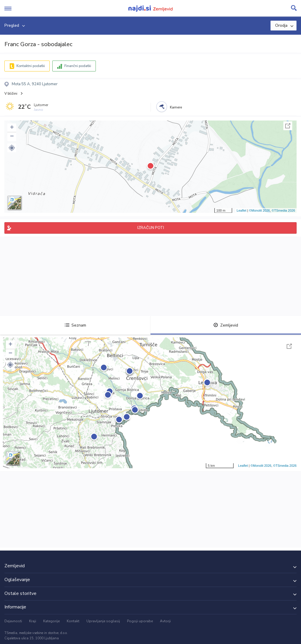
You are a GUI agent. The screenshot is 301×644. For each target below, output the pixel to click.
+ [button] (12, 128)
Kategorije (51, 621)
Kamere (176, 107)
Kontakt (73, 621)
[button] (12, 148)
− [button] (12, 137)
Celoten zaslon (288, 126)
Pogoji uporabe (140, 621)
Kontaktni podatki (31, 66)
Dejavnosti (13, 621)
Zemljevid (226, 325)
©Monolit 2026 (259, 210)
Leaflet (241, 210)
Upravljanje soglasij (103, 621)
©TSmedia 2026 (283, 210)
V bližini (11, 93)
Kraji (33, 621)
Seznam (75, 325)
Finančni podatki (78, 66)
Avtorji (165, 621)
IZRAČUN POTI (151, 228)
